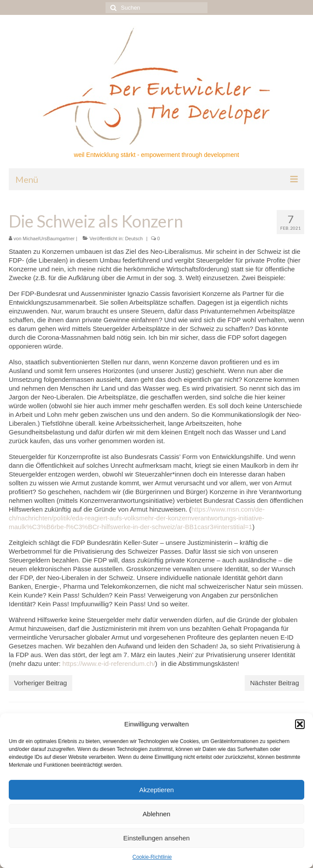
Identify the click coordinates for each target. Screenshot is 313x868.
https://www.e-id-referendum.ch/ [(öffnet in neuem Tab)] (109, 663)
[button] (300, 724)
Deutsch (134, 238)
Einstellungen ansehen (157, 838)
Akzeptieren (156, 790)
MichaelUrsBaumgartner (49, 238)
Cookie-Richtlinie (152, 857)
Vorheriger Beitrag (40, 683)
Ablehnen (156, 814)
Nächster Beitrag (274, 683)
